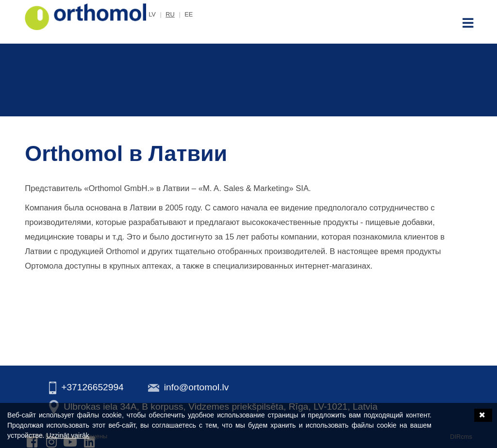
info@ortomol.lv (197, 387)
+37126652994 (92, 387)
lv (152, 14)
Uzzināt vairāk (67, 435)
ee (189, 14)
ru (170, 14)
